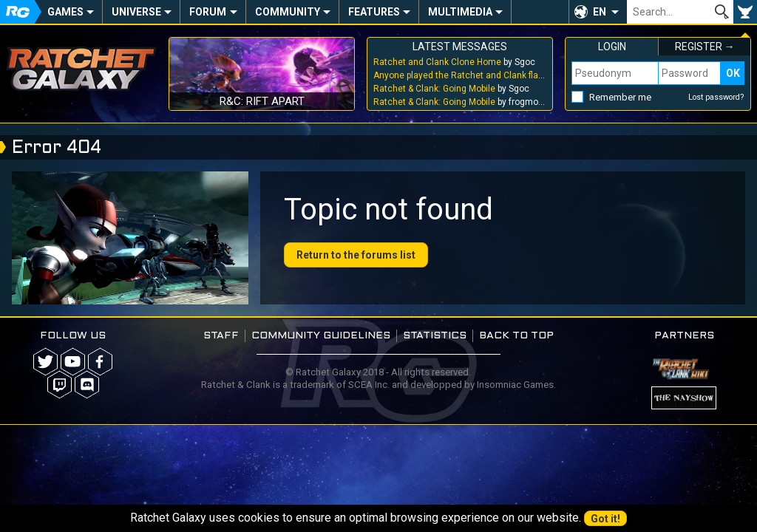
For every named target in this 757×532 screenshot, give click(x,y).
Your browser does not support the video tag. (130, 238)
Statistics (435, 336)
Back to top (516, 336)
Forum (208, 12)
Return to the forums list (356, 255)
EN (600, 12)
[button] (598, 12)
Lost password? (716, 97)
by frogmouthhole (460, 102)
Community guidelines (321, 336)
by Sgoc (454, 62)
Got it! (605, 519)
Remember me (620, 97)
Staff (221, 336)
